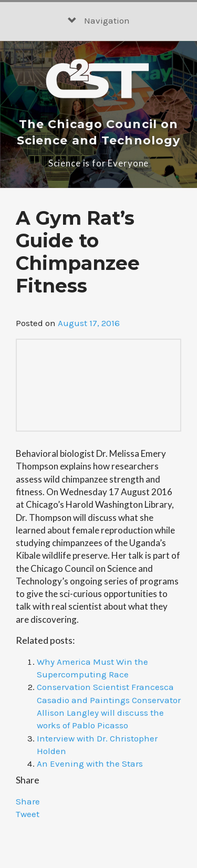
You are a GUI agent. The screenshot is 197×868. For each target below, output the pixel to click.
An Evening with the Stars (90, 764)
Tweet (28, 814)
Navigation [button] (99, 20)
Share (28, 801)
